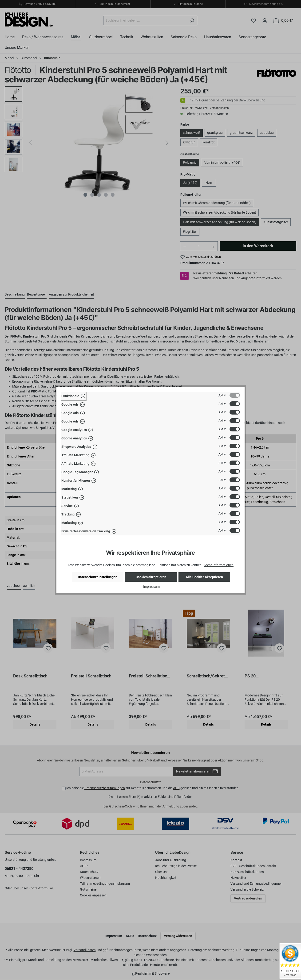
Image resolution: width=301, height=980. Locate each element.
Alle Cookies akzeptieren (204, 577)
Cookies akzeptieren (151, 577)
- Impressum (151, 587)
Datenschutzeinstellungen (98, 577)
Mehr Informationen (219, 565)
